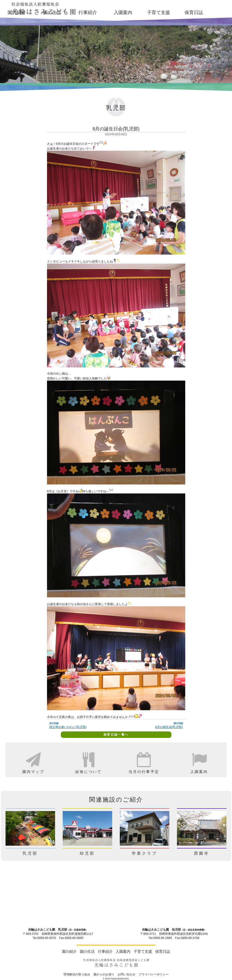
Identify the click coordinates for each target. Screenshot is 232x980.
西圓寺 (202, 853)
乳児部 (30, 853)
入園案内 (123, 12)
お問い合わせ (126, 974)
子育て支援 (159, 12)
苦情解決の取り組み (77, 974)
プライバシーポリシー (154, 974)
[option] (33, 760)
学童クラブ (144, 853)
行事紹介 (88, 12)
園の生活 (52, 12)
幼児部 (87, 853)
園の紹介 (69, 951)
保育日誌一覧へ (116, 735)
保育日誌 (194, 12)
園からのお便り (104, 974)
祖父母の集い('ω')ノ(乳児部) (68, 727)
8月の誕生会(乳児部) (169, 727)
